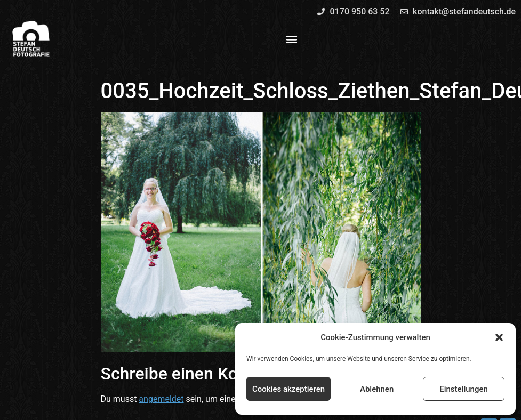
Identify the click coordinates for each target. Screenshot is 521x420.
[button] (499, 337)
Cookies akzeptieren (288, 389)
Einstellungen (464, 389)
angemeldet (161, 399)
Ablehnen (377, 389)
